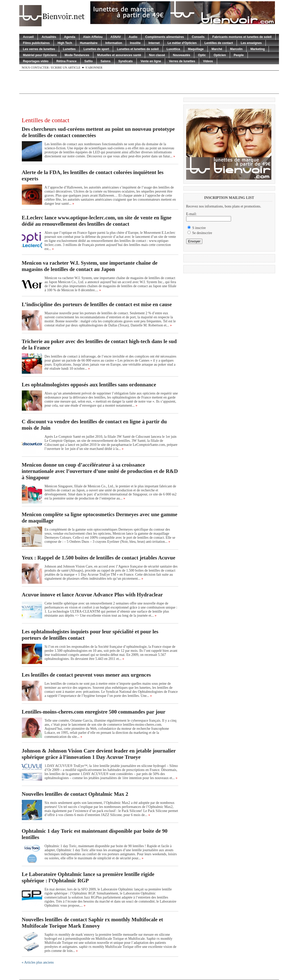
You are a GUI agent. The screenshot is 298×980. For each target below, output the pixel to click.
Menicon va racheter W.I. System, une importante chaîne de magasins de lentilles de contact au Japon (90, 266)
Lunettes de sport (96, 49)
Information (114, 43)
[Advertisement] (149, 82)
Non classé (157, 55)
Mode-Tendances (77, 55)
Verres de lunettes (182, 61)
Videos (208, 61)
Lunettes (69, 49)
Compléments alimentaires (165, 37)
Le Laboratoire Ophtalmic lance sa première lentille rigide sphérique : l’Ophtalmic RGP (88, 877)
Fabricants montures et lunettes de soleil (242, 37)
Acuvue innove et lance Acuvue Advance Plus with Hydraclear (92, 595)
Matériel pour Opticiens (40, 55)
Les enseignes (251, 43)
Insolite (135, 43)
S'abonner (94, 68)
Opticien (220, 55)
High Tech (65, 43)
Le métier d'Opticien (182, 43)
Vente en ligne (151, 61)
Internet (154, 43)
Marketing (258, 49)
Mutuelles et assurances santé (119, 55)
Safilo (89, 61)
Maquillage (196, 49)
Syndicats (126, 61)
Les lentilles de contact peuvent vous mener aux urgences (86, 675)
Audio (133, 37)
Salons (105, 61)
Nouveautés (182, 55)
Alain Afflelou (93, 37)
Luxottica (173, 49)
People (239, 55)
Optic (202, 55)
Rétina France (66, 61)
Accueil (29, 37)
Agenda (70, 37)
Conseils (198, 37)
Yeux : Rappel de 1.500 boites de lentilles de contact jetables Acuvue (99, 558)
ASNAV (116, 37)
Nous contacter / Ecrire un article (51, 68)
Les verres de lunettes (39, 49)
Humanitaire (89, 43)
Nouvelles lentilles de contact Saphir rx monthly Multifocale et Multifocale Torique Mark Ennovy (92, 923)
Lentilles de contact (219, 43)
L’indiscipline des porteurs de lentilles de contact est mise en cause (97, 304)
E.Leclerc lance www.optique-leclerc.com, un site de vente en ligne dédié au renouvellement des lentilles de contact (97, 221)
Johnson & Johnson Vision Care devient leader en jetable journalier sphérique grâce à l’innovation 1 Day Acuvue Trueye (99, 754)
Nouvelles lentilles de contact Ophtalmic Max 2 (75, 794)
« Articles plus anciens (38, 962)
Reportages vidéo (36, 61)
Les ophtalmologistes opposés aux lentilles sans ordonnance (89, 385)
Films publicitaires (36, 43)
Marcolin (236, 49)
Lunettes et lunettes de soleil (138, 49)
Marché (217, 49)
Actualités (49, 37)
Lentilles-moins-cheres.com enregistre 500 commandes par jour (94, 712)
